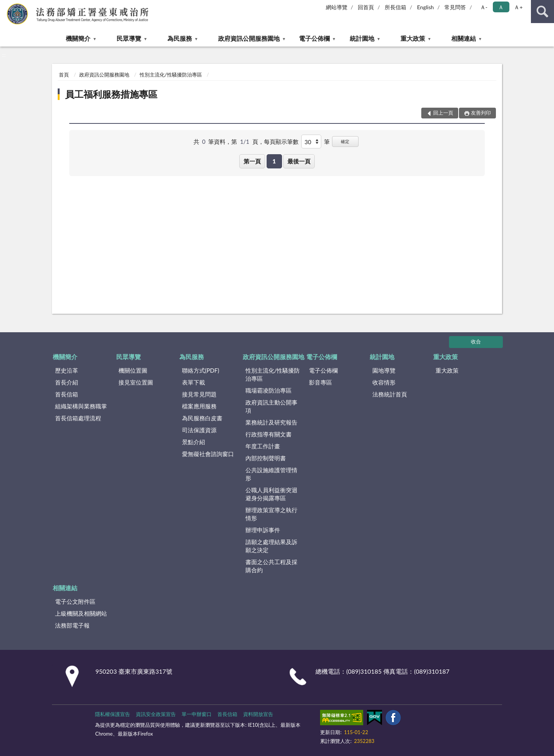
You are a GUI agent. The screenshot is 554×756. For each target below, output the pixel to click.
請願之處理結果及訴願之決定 (271, 546)
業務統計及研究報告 (271, 422)
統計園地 (362, 38)
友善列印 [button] (481, 113)
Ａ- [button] (484, 7)
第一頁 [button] (252, 161)
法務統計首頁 (390, 394)
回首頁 (366, 7)
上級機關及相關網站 (81, 613)
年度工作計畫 (263, 446)
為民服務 (180, 38)
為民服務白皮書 (202, 418)
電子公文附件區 (75, 601)
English (426, 7)
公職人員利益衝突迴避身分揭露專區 (271, 494)
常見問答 (455, 7)
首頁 (64, 75)
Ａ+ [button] (518, 7)
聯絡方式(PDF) (201, 370)
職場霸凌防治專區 (269, 390)
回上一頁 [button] (443, 113)
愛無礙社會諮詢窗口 (208, 454)
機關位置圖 (133, 370)
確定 (345, 141)
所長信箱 (395, 7)
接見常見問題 (199, 394)
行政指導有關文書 (269, 434)
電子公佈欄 (314, 38)
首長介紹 (67, 382)
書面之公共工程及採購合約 (271, 566)
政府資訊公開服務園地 (249, 38)
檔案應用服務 (199, 406)
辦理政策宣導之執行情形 (271, 514)
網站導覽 (337, 7)
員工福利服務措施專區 (111, 94)
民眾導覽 (129, 38)
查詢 (542, 12)
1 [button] (274, 161)
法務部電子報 (72, 625)
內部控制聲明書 (266, 458)
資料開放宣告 (258, 714)
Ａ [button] (501, 7)
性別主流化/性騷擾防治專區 (171, 75)
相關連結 (464, 38)
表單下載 (194, 382)
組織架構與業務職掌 (81, 406)
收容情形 (384, 382)
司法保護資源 (199, 430)
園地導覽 (384, 370)
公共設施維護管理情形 (271, 474)
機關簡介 (78, 38)
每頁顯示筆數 (281, 142)
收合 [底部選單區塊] (476, 341)
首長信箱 (67, 394)
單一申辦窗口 (197, 714)
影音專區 (320, 382)
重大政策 (413, 38)
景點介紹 (194, 442)
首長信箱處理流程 (78, 418)
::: (6, 6)
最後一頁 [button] (299, 161)
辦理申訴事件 (263, 530)
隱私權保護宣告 (113, 714)
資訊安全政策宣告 (156, 714)
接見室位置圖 (136, 382)
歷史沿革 (67, 370)
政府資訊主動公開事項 (271, 406)
